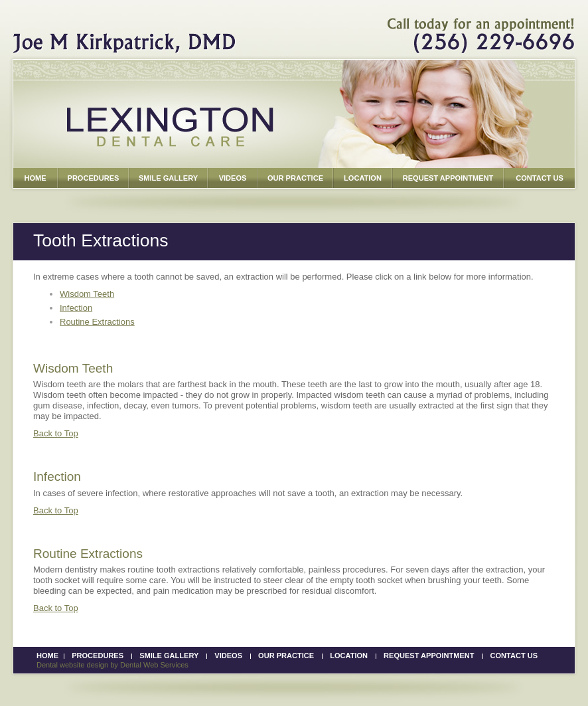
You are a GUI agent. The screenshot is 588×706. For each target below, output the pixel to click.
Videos (228, 656)
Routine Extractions (97, 322)
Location (349, 656)
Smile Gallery (169, 656)
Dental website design (72, 665)
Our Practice (286, 656)
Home (47, 656)
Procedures (98, 656)
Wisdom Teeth (87, 294)
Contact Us (514, 656)
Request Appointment (429, 656)
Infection (76, 308)
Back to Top (56, 433)
